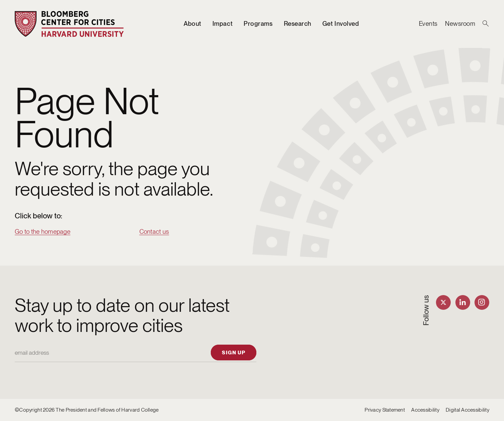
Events (428, 24)
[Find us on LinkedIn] (463, 302)
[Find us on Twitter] (443, 302)
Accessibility (425, 410)
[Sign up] (234, 352)
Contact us (154, 232)
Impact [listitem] (223, 24)
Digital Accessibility (467, 410)
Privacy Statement (385, 410)
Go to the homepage (43, 232)
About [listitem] (193, 24)
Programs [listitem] (258, 24)
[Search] (486, 24)
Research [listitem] (298, 24)
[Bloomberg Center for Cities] (69, 24)
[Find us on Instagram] (482, 302)
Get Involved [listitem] (341, 24)
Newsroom (460, 24)
